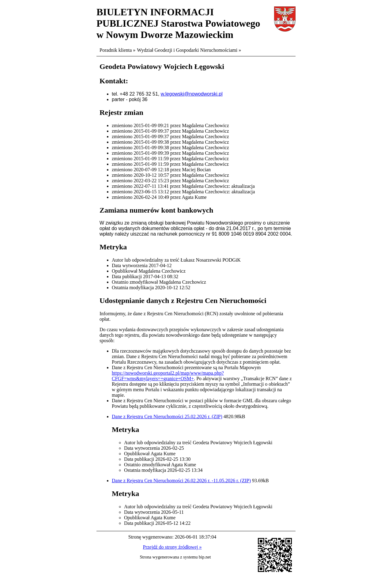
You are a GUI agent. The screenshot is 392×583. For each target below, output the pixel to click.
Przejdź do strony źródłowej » (172, 547)
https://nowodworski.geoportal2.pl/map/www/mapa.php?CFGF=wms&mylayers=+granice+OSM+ (168, 376)
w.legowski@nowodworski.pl (192, 94)
